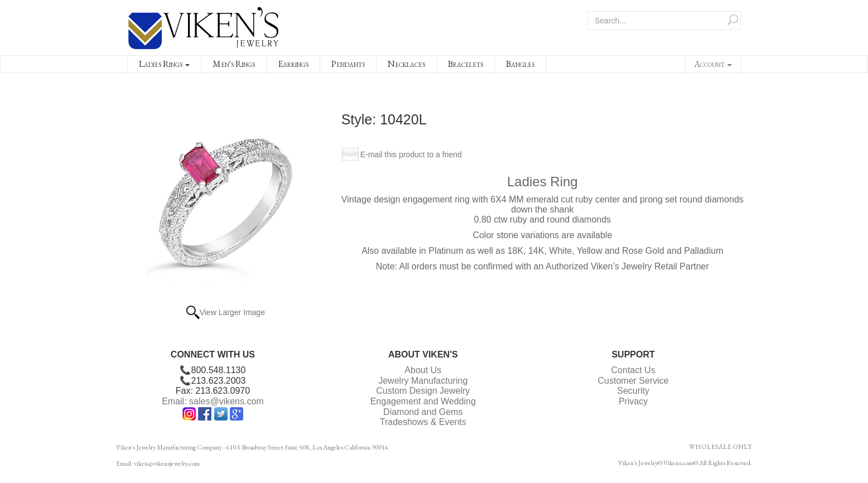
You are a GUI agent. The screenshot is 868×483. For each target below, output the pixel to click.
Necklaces (406, 64)
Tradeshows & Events (423, 422)
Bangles (520, 64)
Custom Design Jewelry (423, 391)
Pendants (348, 64)
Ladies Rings (164, 64)
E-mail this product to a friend (411, 154)
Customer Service (633, 381)
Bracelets (466, 64)
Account (713, 64)
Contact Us (633, 370)
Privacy (633, 401)
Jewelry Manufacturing (423, 381)
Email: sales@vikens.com (213, 401)
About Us (423, 370)
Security (633, 391)
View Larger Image (232, 312)
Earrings (293, 64)
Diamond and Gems (423, 412)
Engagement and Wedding (423, 401)
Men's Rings (234, 64)
